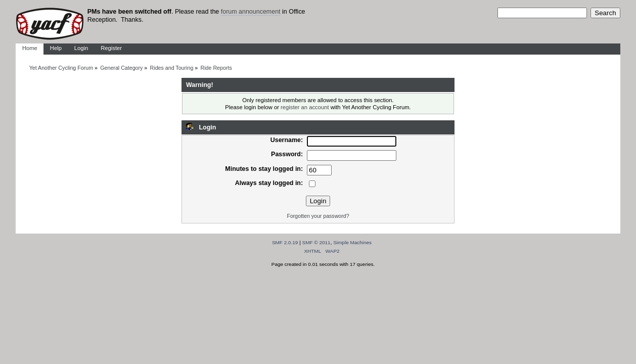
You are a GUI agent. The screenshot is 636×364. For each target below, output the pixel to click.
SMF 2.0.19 (285, 242)
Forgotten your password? (318, 216)
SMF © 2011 (316, 242)
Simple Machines (352, 242)
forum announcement (251, 12)
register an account (305, 107)
